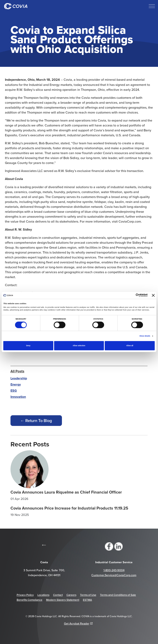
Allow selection (79, 346)
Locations (43, 595)
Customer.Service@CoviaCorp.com (114, 575)
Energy (16, 384)
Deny (28, 346)
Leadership (19, 378)
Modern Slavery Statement (63, 600)
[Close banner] (153, 295)
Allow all (130, 346)
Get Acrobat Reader (78, 624)
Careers (71, 595)
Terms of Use (88, 595)
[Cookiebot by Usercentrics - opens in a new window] (130, 295)
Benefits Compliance (30, 600)
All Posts (17, 371)
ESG (14, 391)
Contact (58, 595)
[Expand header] (152, 6)
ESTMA (87, 600)
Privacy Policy (25, 595)
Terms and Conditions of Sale (118, 595)
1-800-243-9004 (114, 570)
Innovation (18, 397)
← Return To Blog (36, 421)
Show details (145, 336)
